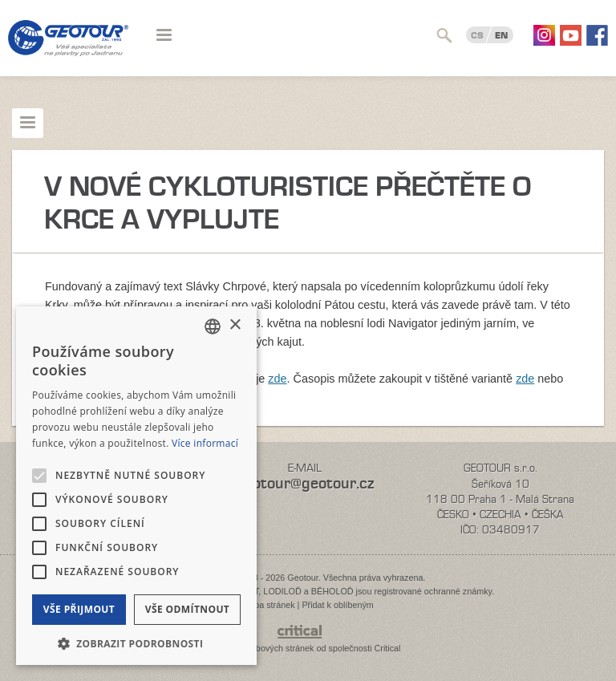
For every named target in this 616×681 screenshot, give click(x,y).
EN (501, 35)
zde (277, 379)
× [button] (235, 325)
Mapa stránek (268, 605)
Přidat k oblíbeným (337, 605)
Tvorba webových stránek (264, 648)
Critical (388, 648)
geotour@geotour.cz (305, 483)
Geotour (68, 48)
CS (477, 35)
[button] (136, 642)
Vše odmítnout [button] (187, 609)
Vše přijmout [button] (79, 609)
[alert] (136, 486)
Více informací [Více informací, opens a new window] (205, 443)
